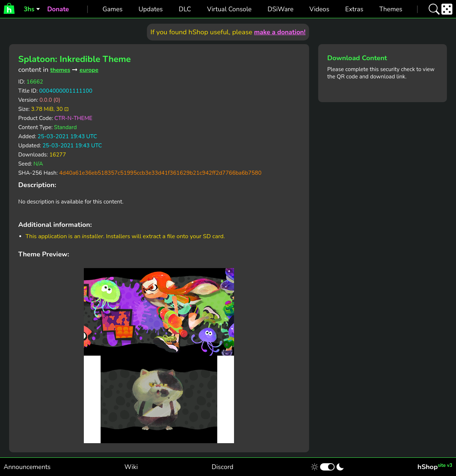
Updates (151, 9)
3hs (29, 9)
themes (60, 70)
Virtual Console (229, 9)
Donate (58, 9)
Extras (354, 9)
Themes (391, 9)
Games (112, 9)
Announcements (27, 467)
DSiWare (280, 9)
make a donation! (280, 32)
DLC (185, 9)
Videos (319, 9)
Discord (222, 467)
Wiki (131, 467)
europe (89, 70)
